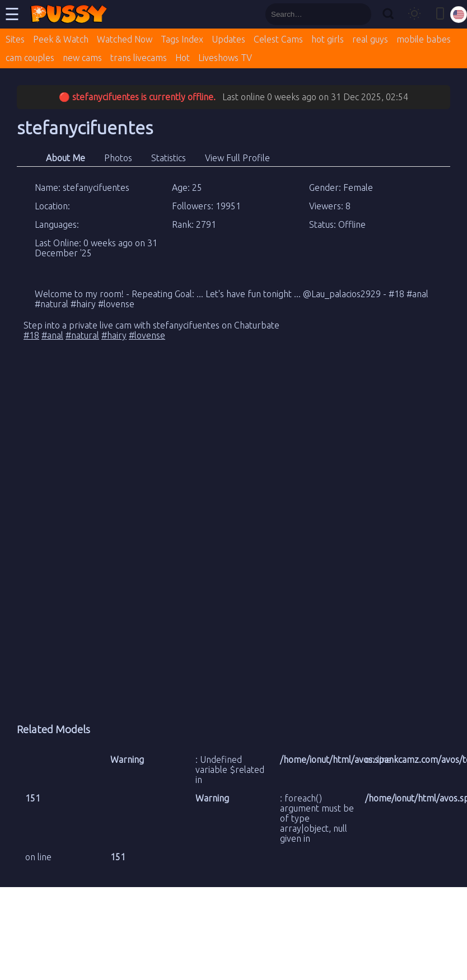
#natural (82, 335)
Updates (228, 39)
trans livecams (139, 58)
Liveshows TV (225, 58)
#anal (52, 335)
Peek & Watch (61, 39)
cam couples (30, 58)
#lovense (147, 335)
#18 (31, 335)
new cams (82, 58)
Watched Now (125, 39)
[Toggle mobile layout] (440, 14)
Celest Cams (278, 39)
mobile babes (424, 39)
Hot (183, 58)
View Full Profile (237, 158)
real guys (370, 39)
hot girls (328, 39)
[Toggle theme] (414, 14)
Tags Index (182, 39)
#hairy (114, 335)
